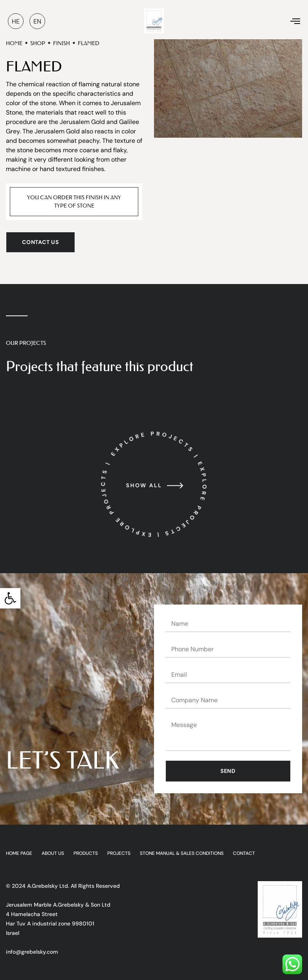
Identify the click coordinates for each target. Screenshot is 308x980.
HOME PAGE (19, 853)
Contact (244, 853)
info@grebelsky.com (32, 952)
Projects (119, 853)
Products (86, 853)
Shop (38, 43)
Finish (61, 43)
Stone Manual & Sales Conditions (182, 853)
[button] (10, 598)
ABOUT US (53, 853)
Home (14, 43)
